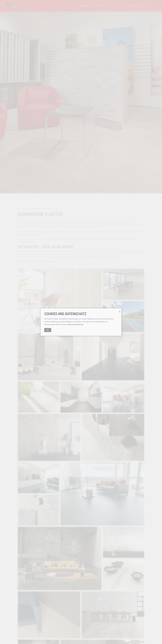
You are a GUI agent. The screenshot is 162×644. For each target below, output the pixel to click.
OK (48, 330)
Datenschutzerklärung (75, 324)
